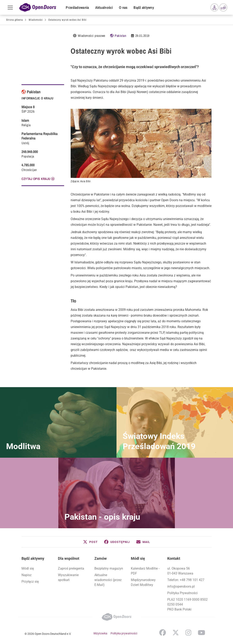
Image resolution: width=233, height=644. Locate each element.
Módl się (28, 568)
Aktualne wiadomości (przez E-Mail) (108, 580)
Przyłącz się (30, 582)
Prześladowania (77, 7)
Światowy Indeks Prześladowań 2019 (159, 441)
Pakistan (120, 36)
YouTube (201, 633)
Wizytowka (100, 633)
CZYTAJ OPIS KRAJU (36, 179)
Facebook (163, 633)
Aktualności (104, 7)
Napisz (27, 575)
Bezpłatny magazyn (109, 568)
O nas (123, 7)
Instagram (188, 633)
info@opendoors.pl (181, 586)
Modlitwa (23, 446)
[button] (90, 542)
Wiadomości (36, 20)
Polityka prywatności (124, 633)
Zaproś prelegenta (71, 568)
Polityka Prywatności (182, 593)
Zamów (101, 558)
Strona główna (15, 20)
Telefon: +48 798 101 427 (186, 580)
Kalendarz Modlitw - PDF (145, 571)
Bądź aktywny (144, 7)
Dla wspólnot (69, 558)
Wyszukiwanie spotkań (68, 577)
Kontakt (174, 558)
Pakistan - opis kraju (102, 517)
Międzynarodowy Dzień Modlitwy (143, 582)
